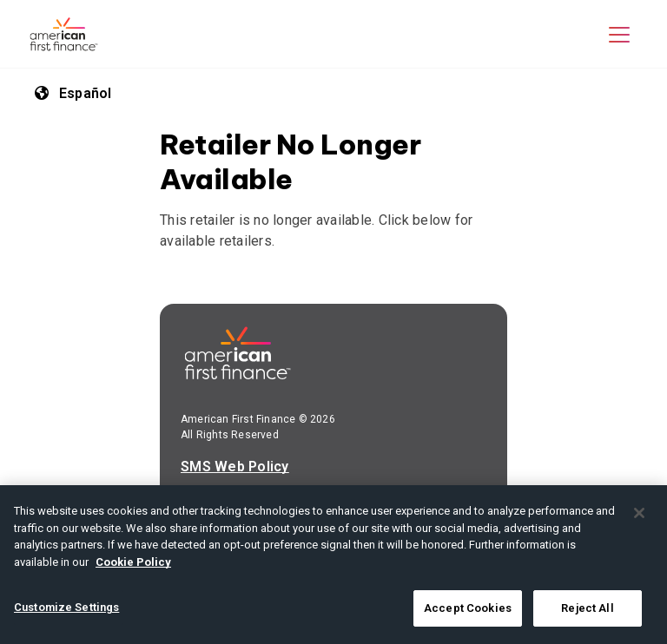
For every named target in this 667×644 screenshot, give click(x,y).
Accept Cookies (468, 608)
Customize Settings (66, 607)
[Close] (639, 513)
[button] (619, 34)
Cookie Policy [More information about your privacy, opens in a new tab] (133, 562)
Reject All (587, 608)
